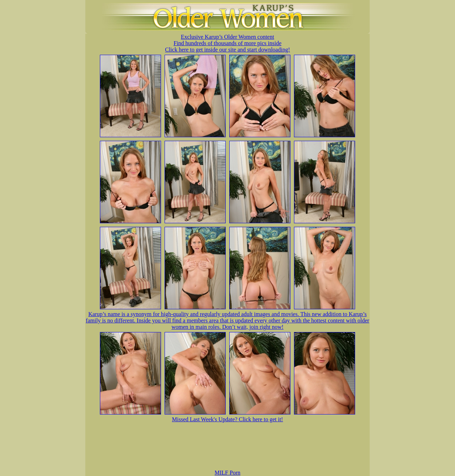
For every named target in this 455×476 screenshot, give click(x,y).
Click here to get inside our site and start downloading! (227, 50)
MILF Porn (227, 473)
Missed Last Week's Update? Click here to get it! (227, 419)
